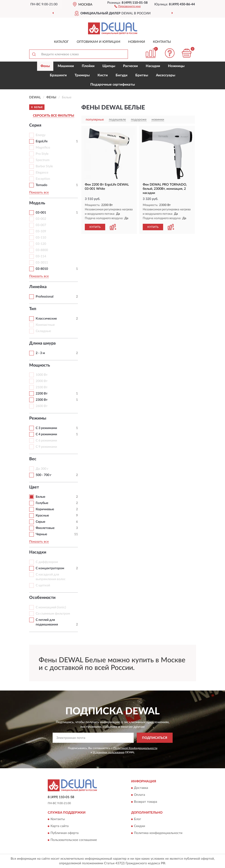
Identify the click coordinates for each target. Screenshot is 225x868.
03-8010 (42, 269)
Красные (42, 516)
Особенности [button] (42, 598)
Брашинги (58, 75)
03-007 (41, 225)
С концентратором (50, 568)
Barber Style (44, 166)
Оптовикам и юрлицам (98, 42)
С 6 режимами (46, 441)
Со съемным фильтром (53, 614)
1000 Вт (42, 375)
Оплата (139, 795)
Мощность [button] (40, 365)
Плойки (88, 66)
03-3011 (42, 263)
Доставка (141, 788)
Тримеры (82, 75)
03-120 (41, 244)
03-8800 (42, 250)
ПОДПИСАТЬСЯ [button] (155, 738)
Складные (43, 331)
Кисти (103, 75)
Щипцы (109, 66)
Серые (40, 522)
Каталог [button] (61, 42)
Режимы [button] (38, 418)
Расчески (130, 66)
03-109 (41, 231)
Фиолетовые (45, 528)
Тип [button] (33, 309)
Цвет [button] (34, 487)
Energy (41, 135)
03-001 (41, 213)
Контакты (162, 42)
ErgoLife (42, 141)
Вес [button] (33, 459)
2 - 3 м (40, 353)
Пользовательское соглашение (74, 840)
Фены (45, 66)
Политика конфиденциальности (158, 833)
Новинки (137, 42)
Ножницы (176, 66)
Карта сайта (60, 826)
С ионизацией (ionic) (51, 607)
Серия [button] (35, 125)
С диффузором (47, 562)
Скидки (139, 826)
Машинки (66, 66)
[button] (128, 6)
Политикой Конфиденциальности (135, 748)
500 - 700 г (44, 475)
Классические (46, 319)
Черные (41, 534)
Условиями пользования (109, 752)
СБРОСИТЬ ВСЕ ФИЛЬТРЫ (54, 116)
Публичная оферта (65, 833)
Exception (43, 179)
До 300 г (42, 469)
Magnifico (43, 148)
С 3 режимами (46, 428)
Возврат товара (146, 802)
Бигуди (122, 75)
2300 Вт (42, 400)
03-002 (41, 219)
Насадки (153, 66)
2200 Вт (42, 394)
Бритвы (142, 75)
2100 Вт (42, 387)
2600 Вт (42, 406)
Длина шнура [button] (42, 343)
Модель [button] (37, 203)
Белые (40, 497)
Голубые (42, 503)
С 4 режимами (46, 434)
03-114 (41, 256)
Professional (44, 297)
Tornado (41, 185)
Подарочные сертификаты (113, 85)
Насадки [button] (38, 552)
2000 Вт (42, 381)
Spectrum (43, 160)
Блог (138, 819)
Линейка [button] (38, 287)
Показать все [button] (39, 193)
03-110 (41, 238)
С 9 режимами (46, 447)
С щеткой (43, 585)
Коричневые (45, 509)
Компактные (45, 325)
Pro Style (42, 154)
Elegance (42, 173)
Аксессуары (166, 75)
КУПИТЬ (95, 227)
